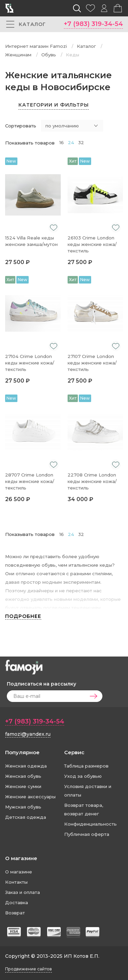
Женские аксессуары (30, 797)
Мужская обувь (23, 807)
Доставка (17, 902)
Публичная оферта (87, 834)
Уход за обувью (83, 776)
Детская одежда (26, 817)
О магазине (21, 858)
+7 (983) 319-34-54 (93, 24)
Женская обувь (23, 776)
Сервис (74, 752)
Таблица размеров (86, 766)
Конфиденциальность (90, 824)
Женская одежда (26, 766)
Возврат (15, 913)
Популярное (22, 752)
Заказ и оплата (23, 892)
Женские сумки (23, 786)
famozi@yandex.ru (28, 734)
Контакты (16, 882)
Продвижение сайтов (29, 969)
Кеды (73, 55)
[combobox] (72, 126)
